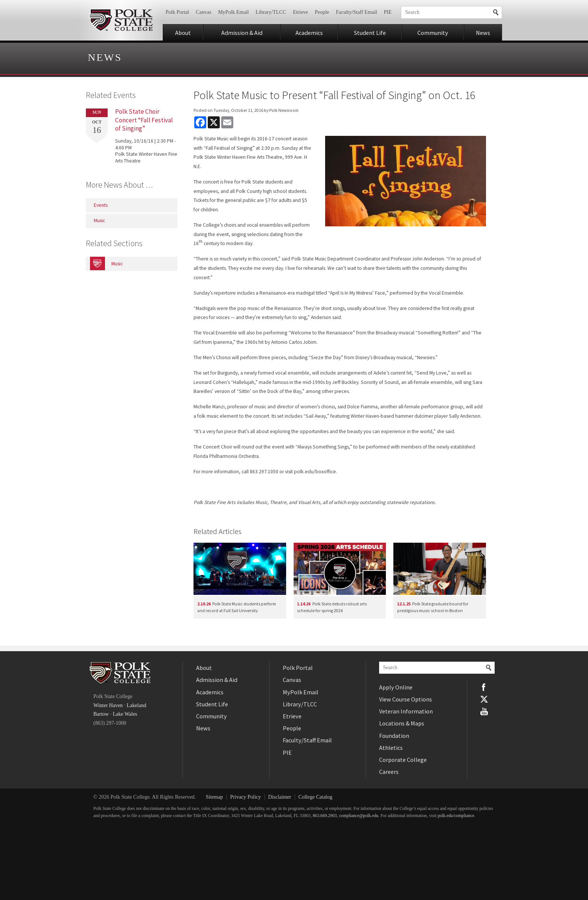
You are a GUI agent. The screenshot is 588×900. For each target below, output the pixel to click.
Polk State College (121, 20)
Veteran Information (406, 711)
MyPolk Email (233, 12)
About (183, 33)
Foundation (394, 736)
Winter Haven (108, 705)
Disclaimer (280, 797)
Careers (389, 772)
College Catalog (316, 797)
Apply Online (396, 687)
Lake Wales (125, 714)
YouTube (484, 711)
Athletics (391, 748)
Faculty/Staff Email (357, 12)
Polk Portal (178, 12)
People (322, 12)
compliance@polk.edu (359, 816)
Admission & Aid (242, 33)
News (483, 33)
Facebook (484, 687)
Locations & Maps (402, 723)
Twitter (484, 699)
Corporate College (403, 760)
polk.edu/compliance (456, 816)
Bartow (101, 714)
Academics (309, 33)
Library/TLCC (271, 12)
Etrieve (300, 12)
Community (433, 33)
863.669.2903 (325, 816)
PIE (388, 12)
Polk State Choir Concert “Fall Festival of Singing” (144, 120)
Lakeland (136, 705)
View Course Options (406, 699)
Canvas (203, 12)
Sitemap (214, 797)
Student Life (370, 33)
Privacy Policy (246, 797)
